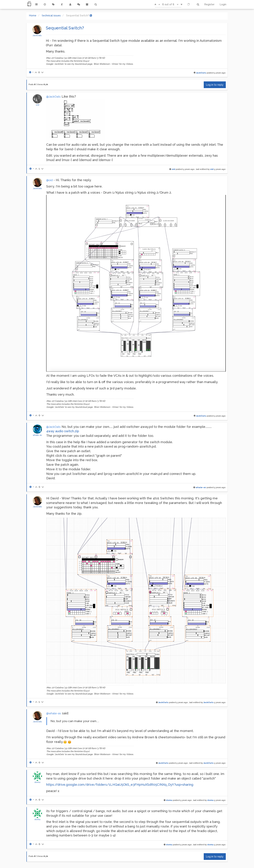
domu (37, 782)
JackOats (37, 35)
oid (37, 105)
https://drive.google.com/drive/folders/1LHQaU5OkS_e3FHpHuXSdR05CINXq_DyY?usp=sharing (120, 785)
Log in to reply (215, 85)
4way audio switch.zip (63, 431)
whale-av (37, 435)
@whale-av (54, 713)
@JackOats (53, 97)
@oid (49, 180)
